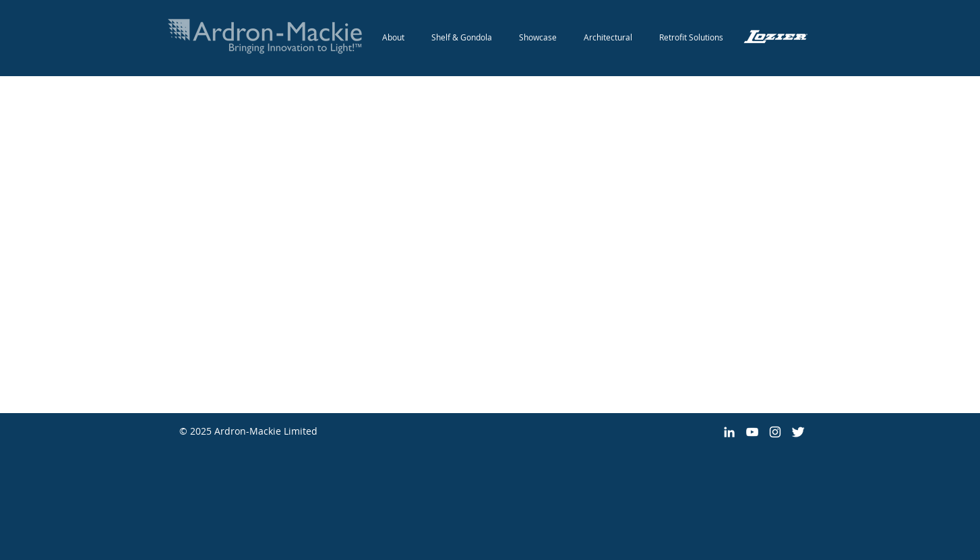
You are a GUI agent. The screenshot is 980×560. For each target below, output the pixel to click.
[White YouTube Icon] (752, 432)
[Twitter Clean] (798, 432)
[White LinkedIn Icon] (729, 432)
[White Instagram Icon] (775, 432)
